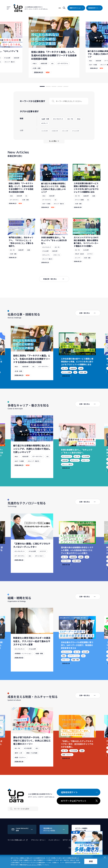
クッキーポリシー (54, 840)
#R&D (35, 63)
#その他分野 (28, 759)
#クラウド (90, 259)
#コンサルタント (47, 253)
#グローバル (57, 260)
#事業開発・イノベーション (23, 665)
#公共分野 (86, 256)
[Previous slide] (26, 47)
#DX (30, 567)
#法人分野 (85, 663)
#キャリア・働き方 (10, 62)
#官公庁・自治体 (79, 259)
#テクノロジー (40, 567)
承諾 (91, 861)
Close (101, 833)
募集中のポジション (77, 8)
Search (53, 107)
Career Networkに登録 (22, 829)
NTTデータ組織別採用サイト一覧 (86, 829)
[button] (42, 86)
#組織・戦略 (39, 665)
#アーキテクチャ (63, 63)
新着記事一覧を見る (54, 285)
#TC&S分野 (7, 58)
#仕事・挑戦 (37, 68)
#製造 (64, 667)
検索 (64, 8)
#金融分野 (86, 201)
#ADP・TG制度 (93, 65)
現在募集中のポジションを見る (54, 829)
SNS (60, 8)
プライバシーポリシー (38, 840)
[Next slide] (82, 47)
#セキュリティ (46, 260)
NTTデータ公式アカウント (80, 801)
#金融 (94, 201)
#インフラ (78, 263)
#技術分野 (16, 58)
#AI (52, 63)
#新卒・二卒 (18, 764)
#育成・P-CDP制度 (32, 764)
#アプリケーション (74, 667)
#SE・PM (77, 201)
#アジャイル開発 (79, 205)
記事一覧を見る (88, 324)
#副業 (82, 762)
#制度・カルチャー (20, 769)
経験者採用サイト (95, 8)
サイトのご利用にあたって (18, 840)
